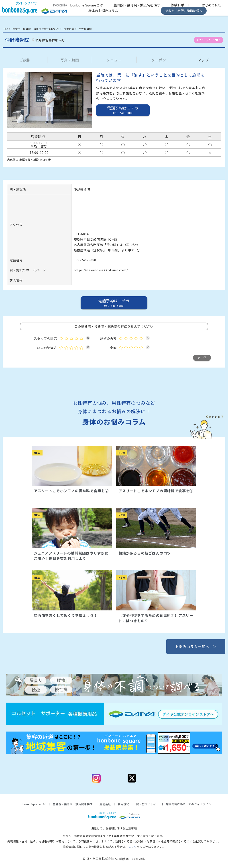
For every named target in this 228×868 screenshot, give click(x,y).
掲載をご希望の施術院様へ (184, 11)
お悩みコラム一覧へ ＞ (196, 646)
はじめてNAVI (212, 5)
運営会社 (105, 804)
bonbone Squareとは (87, 5)
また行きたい (209, 40)
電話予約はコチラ (123, 110)
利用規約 (123, 804)
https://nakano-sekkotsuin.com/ (101, 270)
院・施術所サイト (148, 804)
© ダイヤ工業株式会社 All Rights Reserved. (114, 859)
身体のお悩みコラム (103, 11)
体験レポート (181, 5)
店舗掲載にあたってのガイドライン (189, 804)
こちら (132, 847)
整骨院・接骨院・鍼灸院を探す (137, 5)
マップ (203, 60)
